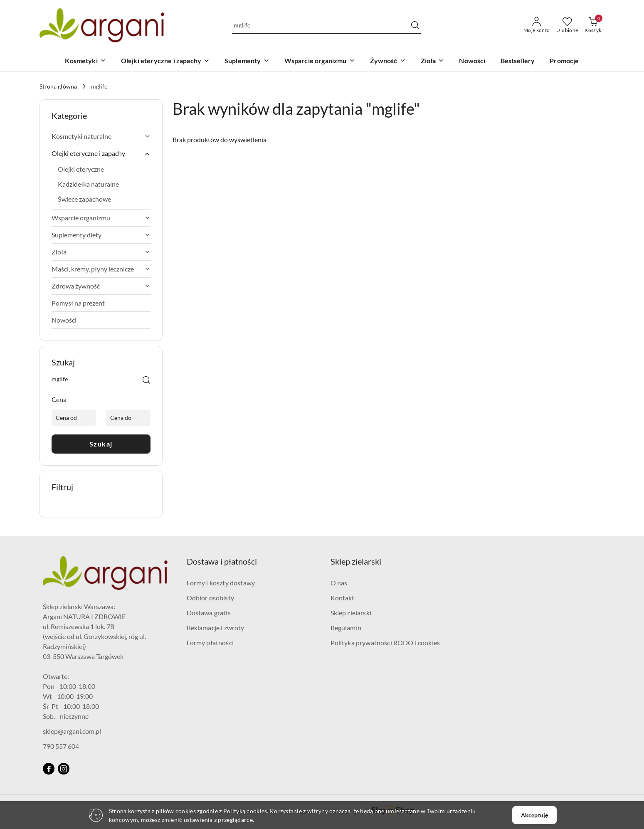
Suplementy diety (101, 235)
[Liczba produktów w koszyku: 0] (593, 25)
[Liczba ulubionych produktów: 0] (567, 25)
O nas (339, 583)
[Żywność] (388, 61)
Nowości (64, 320)
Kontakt (343, 598)
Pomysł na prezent (78, 303)
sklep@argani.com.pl (72, 731)
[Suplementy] (247, 61)
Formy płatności (210, 643)
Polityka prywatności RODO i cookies (385, 643)
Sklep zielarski (351, 613)
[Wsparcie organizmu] (320, 61)
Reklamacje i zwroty (216, 628)
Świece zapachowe (84, 199)
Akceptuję (534, 815)
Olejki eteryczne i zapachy (101, 153)
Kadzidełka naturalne (88, 184)
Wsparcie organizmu (101, 218)
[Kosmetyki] (85, 61)
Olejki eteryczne (81, 169)
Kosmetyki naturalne (101, 136)
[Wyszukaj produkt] (326, 25)
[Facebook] (49, 769)
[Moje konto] (537, 25)
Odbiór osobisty (210, 598)
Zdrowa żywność (101, 286)
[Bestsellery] (518, 61)
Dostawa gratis (209, 613)
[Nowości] (472, 61)
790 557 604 (61, 746)
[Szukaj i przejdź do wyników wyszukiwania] (415, 25)
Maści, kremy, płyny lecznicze (101, 269)
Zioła (101, 252)
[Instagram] (64, 769)
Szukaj (101, 444)
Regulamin (346, 628)
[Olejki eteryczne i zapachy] (165, 61)
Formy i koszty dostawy (221, 583)
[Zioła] (433, 61)
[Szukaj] (146, 380)
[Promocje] (564, 61)
